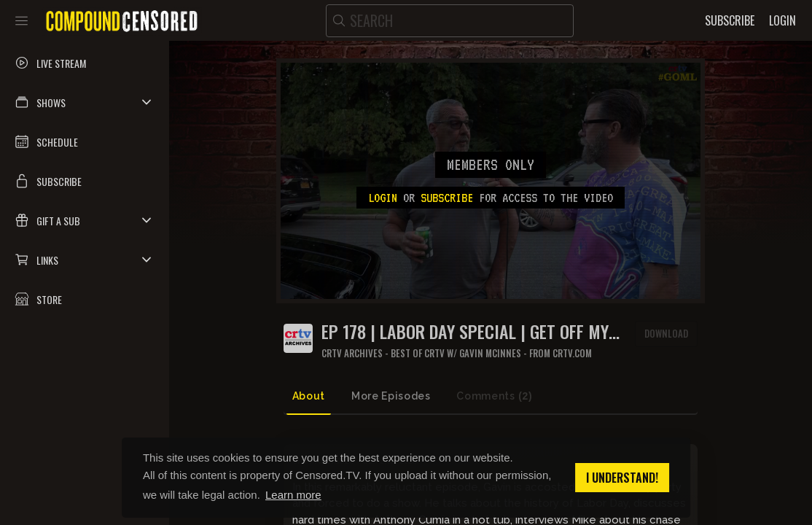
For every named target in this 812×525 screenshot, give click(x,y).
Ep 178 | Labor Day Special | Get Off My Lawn (465, 331)
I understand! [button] (622, 478)
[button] (85, 102)
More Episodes (391, 396)
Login (383, 198)
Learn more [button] (293, 495)
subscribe (447, 198)
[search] (450, 21)
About (309, 396)
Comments (494, 396)
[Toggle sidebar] (22, 20)
